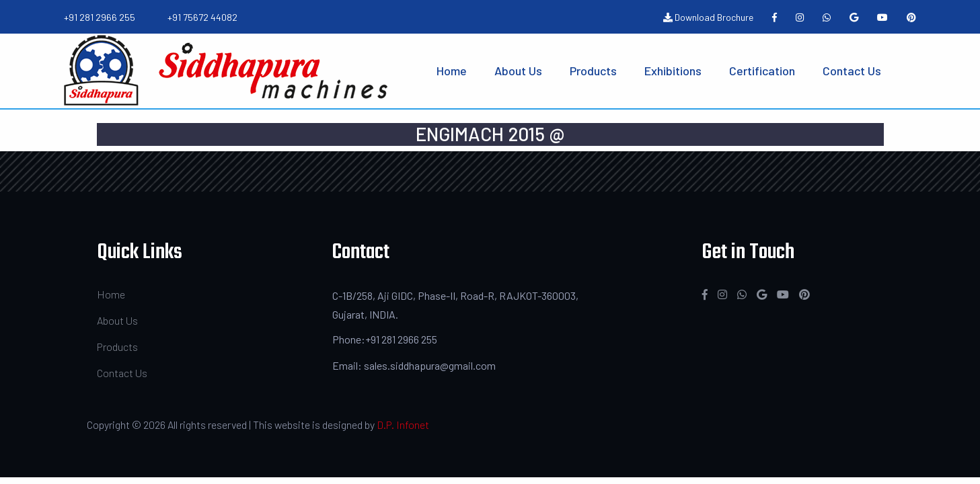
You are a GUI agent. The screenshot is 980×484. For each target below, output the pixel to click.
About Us (518, 71)
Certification (762, 71)
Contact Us (852, 71)
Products (593, 71)
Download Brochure (708, 17)
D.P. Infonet (403, 425)
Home (452, 71)
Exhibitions (673, 71)
